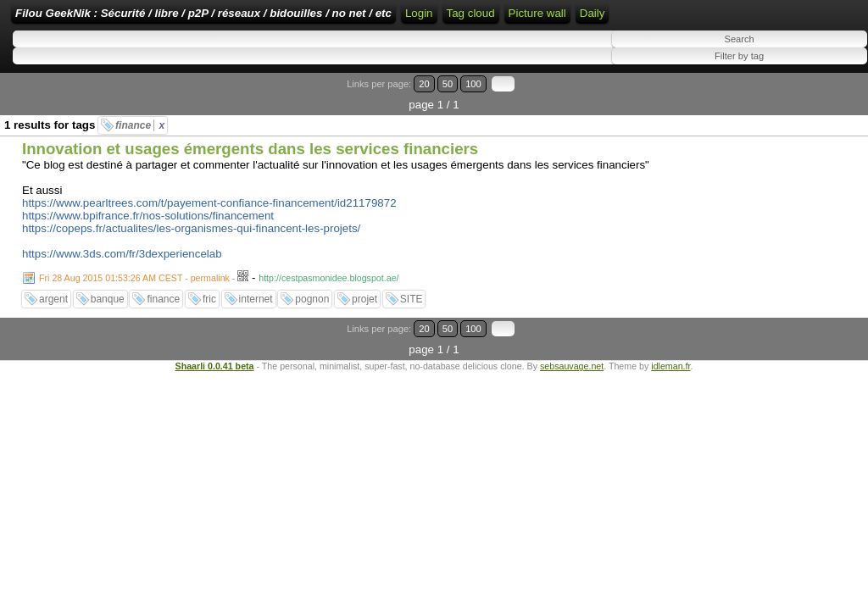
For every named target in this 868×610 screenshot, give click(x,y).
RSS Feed (622, 19)
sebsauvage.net (572, 379)
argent (53, 333)
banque (108, 333)
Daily (99, 77)
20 (781, 139)
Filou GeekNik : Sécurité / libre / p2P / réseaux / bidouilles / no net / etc (309, 19)
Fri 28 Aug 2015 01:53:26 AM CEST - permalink (134, 312)
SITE (412, 333)
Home (526, 19)
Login (568, 19)
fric (209, 333)
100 (815, 139)
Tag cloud (764, 44)
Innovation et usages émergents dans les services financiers (250, 183)
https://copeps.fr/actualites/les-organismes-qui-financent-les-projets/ (191, 262)
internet (256, 333)
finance (140, 159)
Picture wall (44, 77)
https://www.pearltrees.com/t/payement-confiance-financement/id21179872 (209, 237)
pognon (312, 333)
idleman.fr (670, 379)
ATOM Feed (696, 19)
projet (364, 333)
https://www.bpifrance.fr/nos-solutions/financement (148, 250)
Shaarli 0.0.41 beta (215, 379)
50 (797, 139)
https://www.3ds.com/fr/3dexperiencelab (122, 288)
